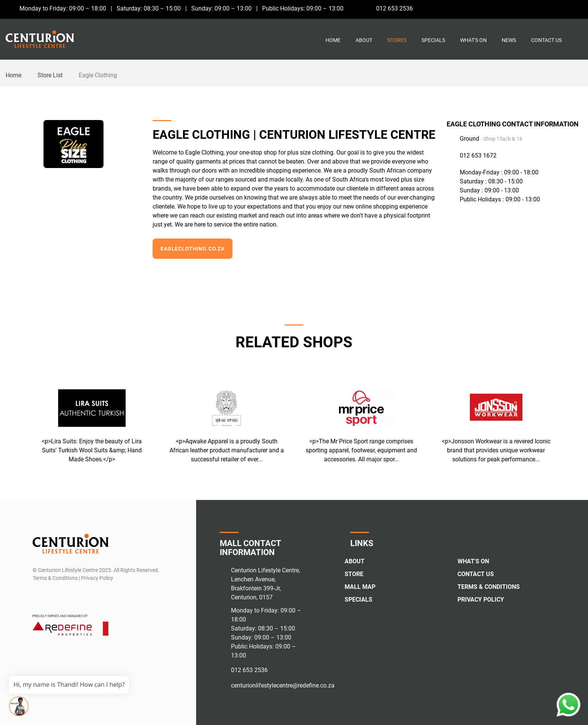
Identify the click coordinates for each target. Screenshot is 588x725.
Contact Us (546, 40)
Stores (397, 40)
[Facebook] (550, 8)
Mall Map (360, 587)
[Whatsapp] (577, 8)
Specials (433, 40)
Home (333, 40)
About (364, 40)
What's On (473, 40)
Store (354, 574)
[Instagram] (563, 8)
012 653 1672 (478, 155)
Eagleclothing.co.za (193, 249)
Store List (50, 75)
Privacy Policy (481, 600)
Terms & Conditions (489, 587)
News (509, 40)
